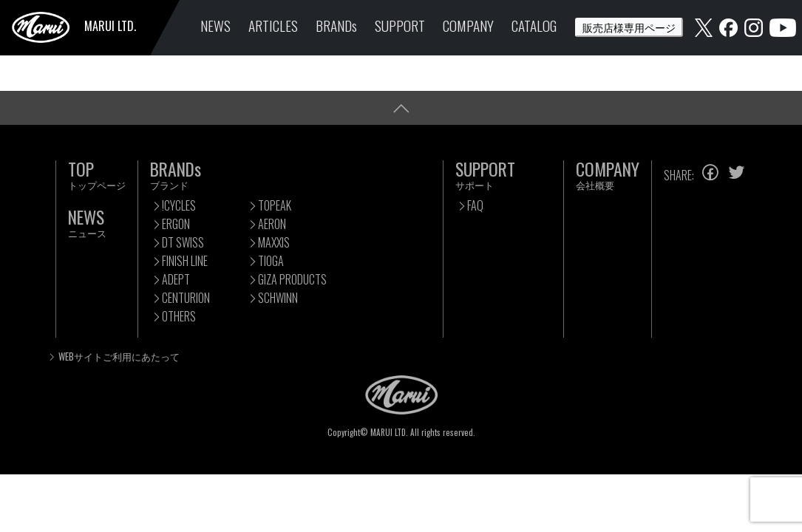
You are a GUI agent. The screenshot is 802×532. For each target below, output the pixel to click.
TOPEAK (275, 205)
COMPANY (468, 25)
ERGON (176, 224)
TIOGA (271, 261)
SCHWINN (278, 298)
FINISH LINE (185, 261)
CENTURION (186, 298)
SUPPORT (400, 25)
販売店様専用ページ (629, 27)
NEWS (215, 25)
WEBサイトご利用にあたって (119, 357)
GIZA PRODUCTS (292, 279)
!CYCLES (179, 205)
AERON (272, 224)
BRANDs (336, 25)
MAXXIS (274, 242)
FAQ (475, 205)
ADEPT (176, 279)
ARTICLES (273, 25)
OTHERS (179, 316)
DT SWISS (183, 242)
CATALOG (534, 25)
